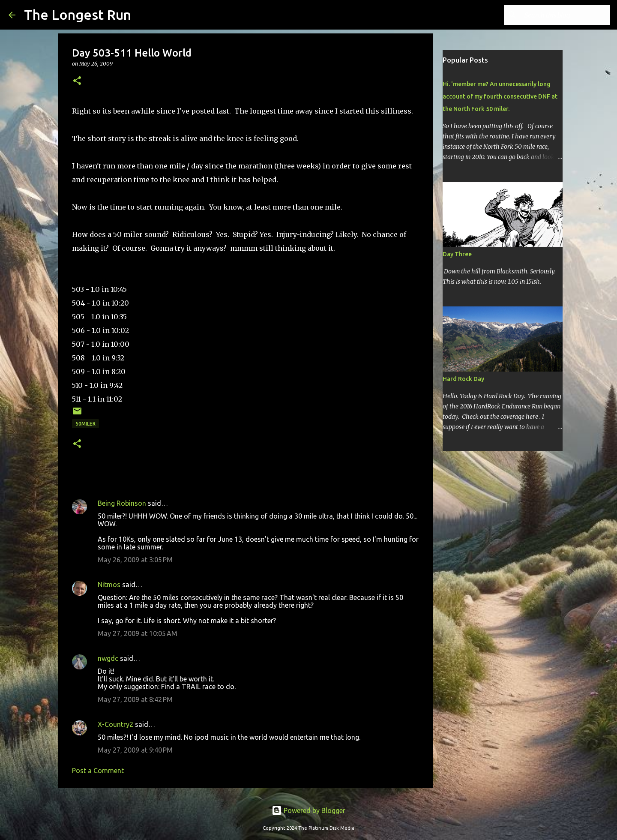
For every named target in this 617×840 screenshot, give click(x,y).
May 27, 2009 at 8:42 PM (135, 699)
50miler (85, 424)
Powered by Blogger (308, 810)
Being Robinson (122, 503)
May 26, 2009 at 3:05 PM (135, 560)
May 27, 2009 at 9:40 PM (135, 750)
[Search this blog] (565, 15)
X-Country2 (115, 724)
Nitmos (109, 585)
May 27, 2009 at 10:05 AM (138, 633)
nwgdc (108, 658)
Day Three (457, 254)
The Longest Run (78, 15)
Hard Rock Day (463, 379)
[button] (77, 81)
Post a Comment (98, 771)
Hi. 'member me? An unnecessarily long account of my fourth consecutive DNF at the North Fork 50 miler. (500, 96)
